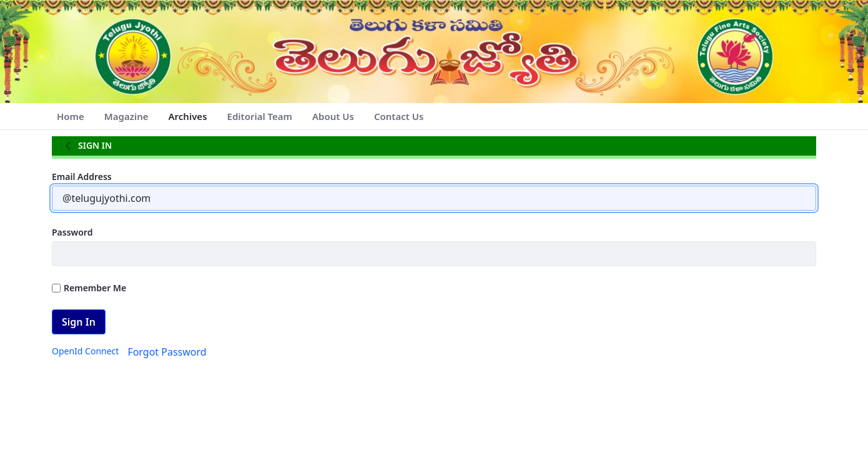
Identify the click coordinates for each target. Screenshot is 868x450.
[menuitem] (71, 117)
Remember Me (89, 288)
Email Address (82, 177)
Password (72, 232)
